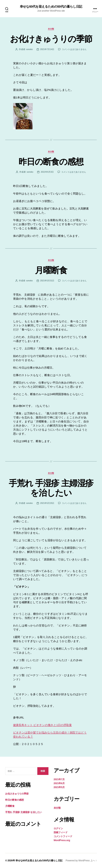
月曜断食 (51, 270)
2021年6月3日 (47, 172)
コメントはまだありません (74, 49)
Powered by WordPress (78, 861)
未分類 (51, 29)
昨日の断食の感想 (51, 162)
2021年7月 (59, 779)
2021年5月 (59, 787)
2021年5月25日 (47, 503)
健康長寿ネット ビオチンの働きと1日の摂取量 (42, 725)
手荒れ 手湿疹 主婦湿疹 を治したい (51, 488)
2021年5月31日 (47, 281)
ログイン (58, 828)
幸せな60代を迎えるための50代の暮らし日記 (51, 7)
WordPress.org (62, 840)
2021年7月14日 (47, 49)
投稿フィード (61, 832)
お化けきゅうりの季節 (51, 39)
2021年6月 (59, 783)
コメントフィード (63, 836)
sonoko (29, 49)
